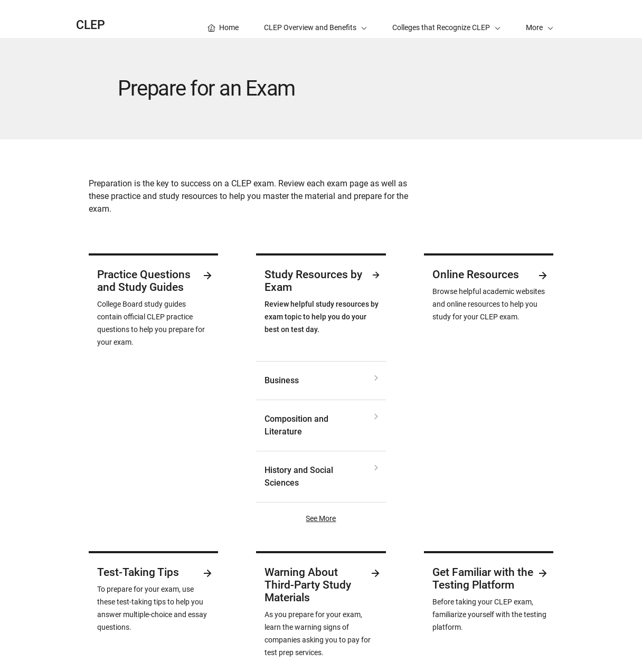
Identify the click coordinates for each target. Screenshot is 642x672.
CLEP (91, 25)
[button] (540, 19)
